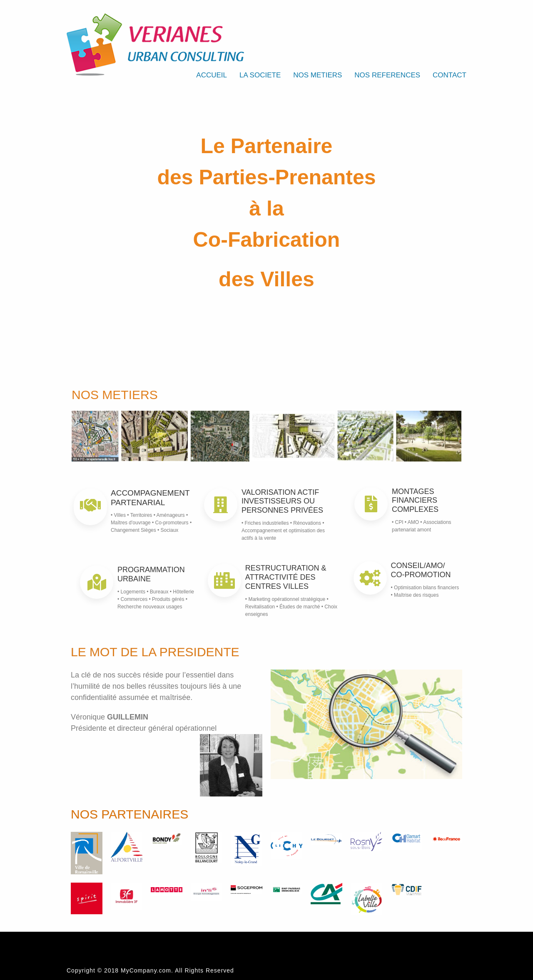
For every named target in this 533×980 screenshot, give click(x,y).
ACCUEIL (212, 75)
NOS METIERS (318, 75)
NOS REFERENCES (387, 75)
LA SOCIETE (260, 75)
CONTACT (450, 75)
